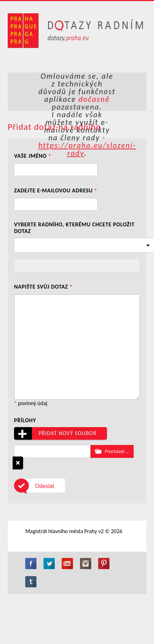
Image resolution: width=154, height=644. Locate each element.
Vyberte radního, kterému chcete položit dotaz (74, 228)
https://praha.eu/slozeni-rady (87, 149)
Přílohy (25, 420)
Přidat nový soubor (55, 433)
